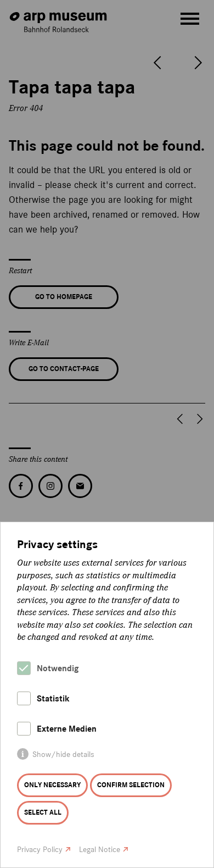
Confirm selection (131, 785)
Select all (43, 812)
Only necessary (52, 785)
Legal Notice (100, 850)
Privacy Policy (40, 850)
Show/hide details (63, 754)
